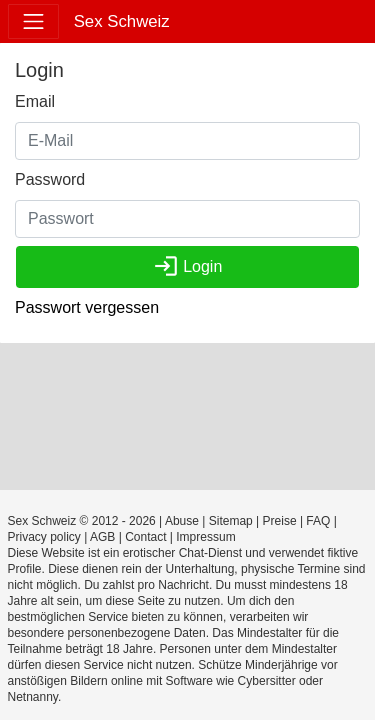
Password (50, 179)
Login (188, 266)
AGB (102, 537)
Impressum (205, 537)
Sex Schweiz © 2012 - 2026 (82, 521)
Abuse (182, 521)
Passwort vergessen (87, 307)
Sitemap (231, 521)
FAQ (318, 521)
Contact (145, 537)
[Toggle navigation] (33, 21)
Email (35, 101)
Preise (280, 521)
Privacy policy (44, 537)
